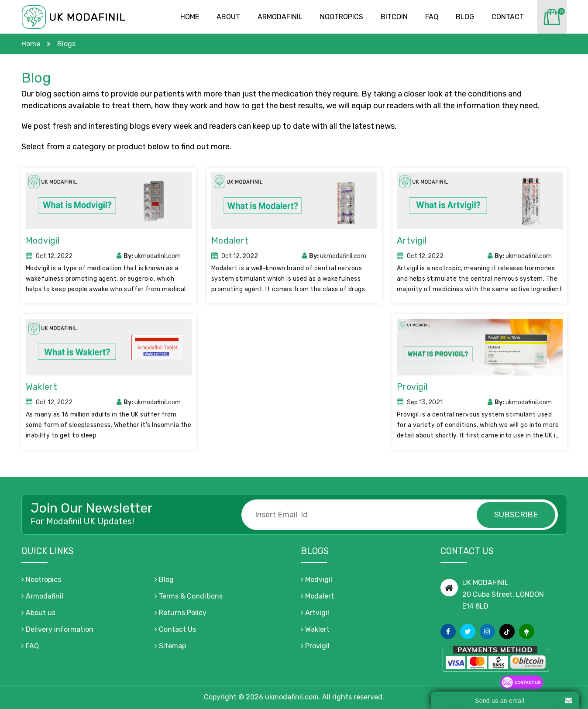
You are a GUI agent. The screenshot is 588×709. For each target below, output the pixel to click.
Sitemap (170, 646)
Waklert (42, 387)
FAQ (30, 646)
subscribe (516, 515)
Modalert (230, 241)
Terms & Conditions (189, 596)
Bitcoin (394, 17)
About (228, 17)
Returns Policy (181, 613)
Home (190, 17)
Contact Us (175, 629)
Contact (508, 17)
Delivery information (57, 629)
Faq (432, 17)
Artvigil (412, 241)
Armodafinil (280, 17)
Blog (465, 17)
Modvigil (43, 241)
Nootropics (342, 17)
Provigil (412, 387)
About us (38, 613)
